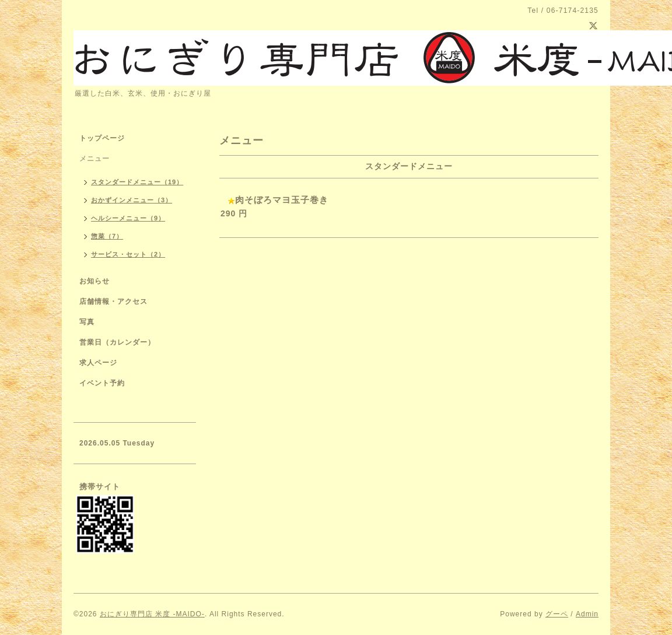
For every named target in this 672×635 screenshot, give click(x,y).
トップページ (102, 138)
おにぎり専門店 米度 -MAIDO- (152, 614)
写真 (87, 322)
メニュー (94, 159)
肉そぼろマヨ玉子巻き (282, 200)
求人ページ (98, 363)
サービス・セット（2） (128, 254)
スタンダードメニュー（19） (137, 182)
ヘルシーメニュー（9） (128, 218)
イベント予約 (102, 383)
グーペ (557, 614)
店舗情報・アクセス (113, 301)
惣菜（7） (107, 236)
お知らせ (94, 281)
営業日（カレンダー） (117, 342)
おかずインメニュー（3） (132, 200)
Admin (587, 614)
